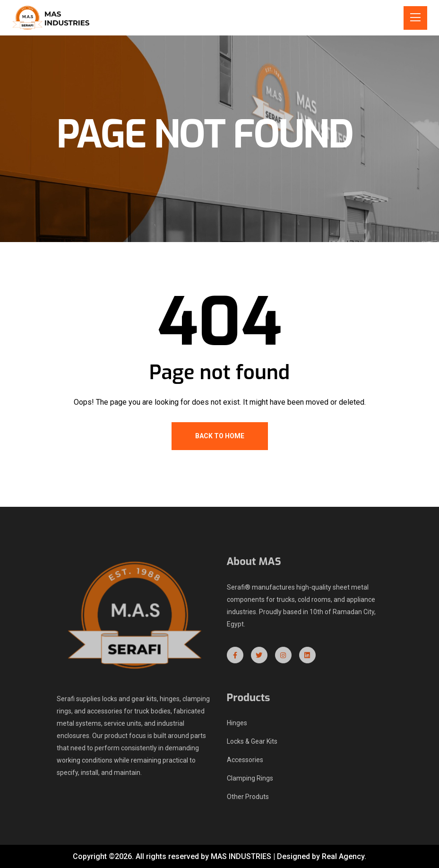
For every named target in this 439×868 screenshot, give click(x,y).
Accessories (245, 763)
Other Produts (248, 800)
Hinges (237, 726)
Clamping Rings (250, 781)
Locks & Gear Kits (252, 745)
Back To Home (220, 436)
